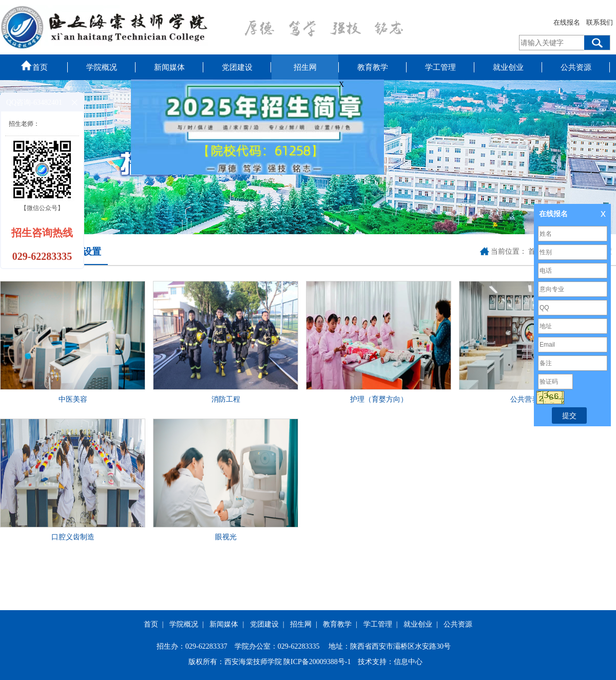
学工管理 (440, 67)
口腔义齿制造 (73, 537)
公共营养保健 (532, 399)
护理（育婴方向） (379, 399)
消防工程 (226, 399)
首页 (34, 65)
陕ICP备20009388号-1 (317, 662)
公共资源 (576, 67)
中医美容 (73, 399)
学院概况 (102, 67)
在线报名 (567, 22)
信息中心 (408, 662)
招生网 (305, 67)
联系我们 (600, 22)
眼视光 (226, 537)
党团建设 (237, 67)
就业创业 (508, 67)
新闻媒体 (169, 67)
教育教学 (373, 67)
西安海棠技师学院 (253, 662)
